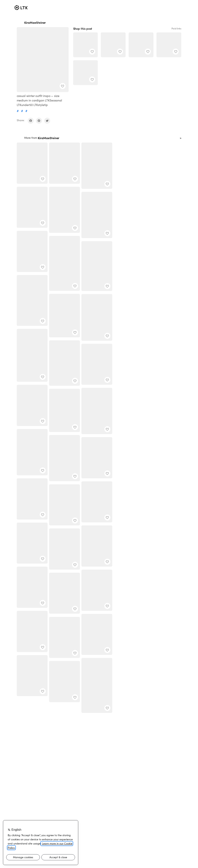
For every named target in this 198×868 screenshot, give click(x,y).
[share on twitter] (47, 121)
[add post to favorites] (63, 86)
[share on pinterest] (39, 121)
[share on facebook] (31, 121)
